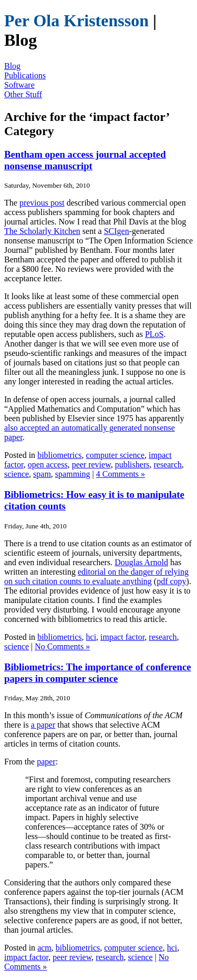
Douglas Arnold (141, 562)
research (167, 465)
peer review (91, 465)
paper (46, 762)
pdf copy (171, 581)
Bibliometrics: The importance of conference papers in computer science (98, 673)
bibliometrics (59, 455)
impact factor (122, 637)
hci (91, 637)
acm (44, 948)
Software (19, 85)
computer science (116, 455)
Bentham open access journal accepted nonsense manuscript (85, 160)
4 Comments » (121, 474)
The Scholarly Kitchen (42, 231)
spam (42, 474)
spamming (73, 474)
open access (48, 465)
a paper (43, 725)
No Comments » (62, 646)
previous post (42, 203)
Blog (12, 66)
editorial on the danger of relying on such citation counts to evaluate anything (96, 576)
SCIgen (117, 231)
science (17, 474)
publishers (132, 465)
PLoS (154, 334)
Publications (25, 75)
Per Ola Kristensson (76, 21)
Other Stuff (23, 94)
